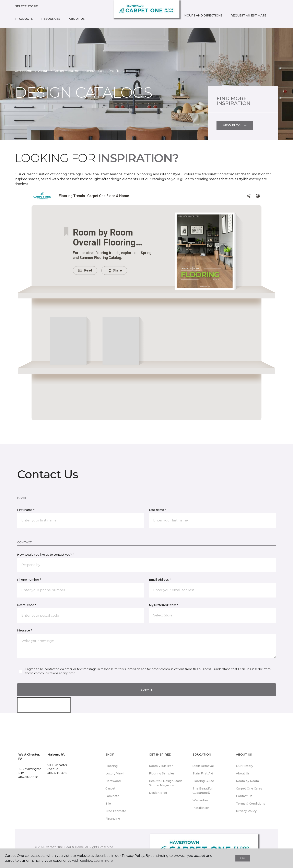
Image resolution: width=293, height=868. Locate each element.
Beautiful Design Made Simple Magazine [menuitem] (166, 783)
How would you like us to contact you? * (45, 555)
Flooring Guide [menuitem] (203, 781)
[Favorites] (188, 24)
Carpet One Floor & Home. (65, 847)
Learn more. (103, 861)
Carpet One (23, 71)
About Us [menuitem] (243, 773)
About (43, 71)
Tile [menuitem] (108, 804)
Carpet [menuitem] (110, 788)
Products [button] (24, 19)
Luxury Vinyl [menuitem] (114, 773)
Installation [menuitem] (201, 808)
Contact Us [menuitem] (244, 796)
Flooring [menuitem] (112, 766)
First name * (26, 510)
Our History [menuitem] (245, 766)
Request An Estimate (248, 15)
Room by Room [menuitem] (247, 781)
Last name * (157, 510)
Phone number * (29, 580)
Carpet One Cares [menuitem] (249, 788)
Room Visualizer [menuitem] (161, 766)
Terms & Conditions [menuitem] (251, 804)
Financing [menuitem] (113, 819)
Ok (242, 858)
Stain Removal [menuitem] (203, 766)
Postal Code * (27, 605)
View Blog (235, 125)
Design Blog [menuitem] (158, 793)
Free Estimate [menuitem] (116, 811)
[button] (184, 24)
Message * (24, 630)
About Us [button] (77, 19)
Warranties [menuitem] (201, 800)
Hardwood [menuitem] (113, 781)
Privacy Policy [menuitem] (246, 811)
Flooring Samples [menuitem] (162, 773)
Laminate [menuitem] (112, 796)
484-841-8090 (28, 777)
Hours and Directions (203, 15)
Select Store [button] (27, 6)
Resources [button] (51, 19)
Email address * (160, 580)
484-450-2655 (57, 773)
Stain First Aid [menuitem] (203, 773)
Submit (146, 690)
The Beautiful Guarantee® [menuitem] (202, 791)
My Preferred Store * (163, 605)
